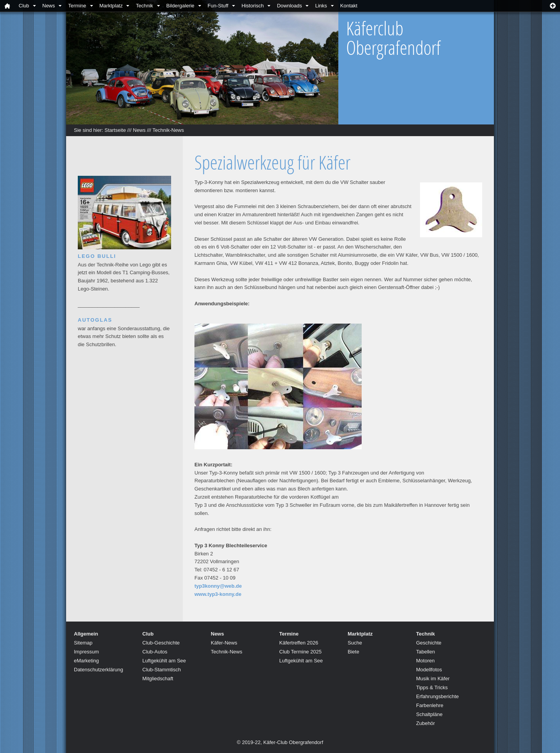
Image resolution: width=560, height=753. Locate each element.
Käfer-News (224, 643)
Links (321, 6)
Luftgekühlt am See (164, 661)
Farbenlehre (430, 705)
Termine (77, 6)
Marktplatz (111, 6)
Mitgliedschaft (158, 679)
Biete (353, 652)
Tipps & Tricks (432, 687)
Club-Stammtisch (162, 670)
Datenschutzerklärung (98, 670)
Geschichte (429, 643)
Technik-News (168, 130)
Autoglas (95, 320)
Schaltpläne (429, 714)
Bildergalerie (180, 6)
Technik (144, 6)
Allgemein (86, 634)
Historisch (253, 6)
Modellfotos (429, 670)
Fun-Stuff (218, 6)
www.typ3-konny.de (218, 594)
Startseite (115, 130)
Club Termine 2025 (300, 652)
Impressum (86, 652)
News (49, 6)
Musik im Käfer (433, 679)
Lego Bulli (97, 256)
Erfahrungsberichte (437, 696)
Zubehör (425, 723)
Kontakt (349, 6)
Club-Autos (155, 652)
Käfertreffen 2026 (299, 643)
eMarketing (86, 661)
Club (24, 6)
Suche (355, 643)
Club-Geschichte (161, 643)
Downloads (289, 6)
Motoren (425, 661)
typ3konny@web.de (218, 586)
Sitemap (83, 643)
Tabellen (425, 652)
